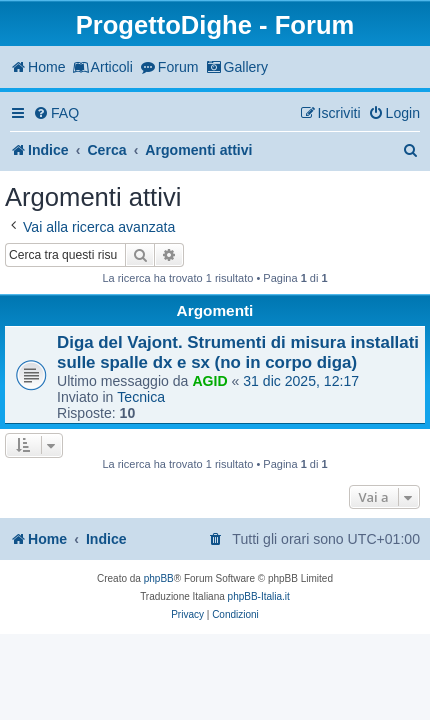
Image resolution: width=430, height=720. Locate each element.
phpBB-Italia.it (259, 596)
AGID (209, 381)
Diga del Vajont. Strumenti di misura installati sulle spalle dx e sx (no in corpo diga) (238, 352)
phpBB (159, 578)
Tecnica (141, 397)
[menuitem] (56, 113)
